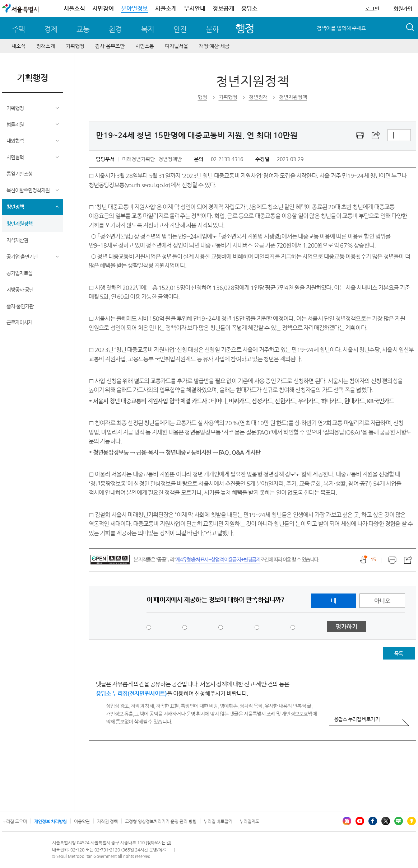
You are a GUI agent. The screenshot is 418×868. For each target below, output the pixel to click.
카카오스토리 (412, 821)
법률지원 (15, 125)
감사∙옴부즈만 (110, 46)
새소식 (18, 46)
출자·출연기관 (20, 306)
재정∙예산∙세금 (214, 46)
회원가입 (403, 9)
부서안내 (195, 8)
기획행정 (75, 46)
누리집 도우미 (15, 821)
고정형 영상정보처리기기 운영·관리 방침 (161, 821)
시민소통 (145, 46)
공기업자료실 (19, 273)
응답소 (249, 8)
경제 (51, 29)
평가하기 (347, 627)
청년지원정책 (19, 224)
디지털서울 (177, 46)
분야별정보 (134, 8)
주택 (18, 29)
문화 (212, 29)
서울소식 (74, 8)
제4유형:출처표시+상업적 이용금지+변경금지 (218, 559)
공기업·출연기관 (22, 257)
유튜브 (360, 821)
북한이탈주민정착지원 (28, 190)
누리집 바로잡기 (218, 821)
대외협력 (15, 141)
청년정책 (15, 207)
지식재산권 (17, 240)
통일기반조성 (19, 174)
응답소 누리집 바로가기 (357, 719)
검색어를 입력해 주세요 (341, 28)
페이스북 (373, 821)
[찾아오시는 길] (159, 843)
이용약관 (82, 821)
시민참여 (103, 8)
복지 (148, 29)
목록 (399, 653)
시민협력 (15, 157)
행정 (245, 28)
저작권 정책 (107, 821)
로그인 (372, 9)
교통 (83, 29)
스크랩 (376, 136)
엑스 (386, 821)
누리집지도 (249, 821)
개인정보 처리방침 (50, 821)
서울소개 (166, 8)
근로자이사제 (19, 322)
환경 (115, 29)
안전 (180, 29)
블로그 (399, 821)
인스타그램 (347, 821)
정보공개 (223, 8)
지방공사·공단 (20, 290)
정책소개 (46, 46)
